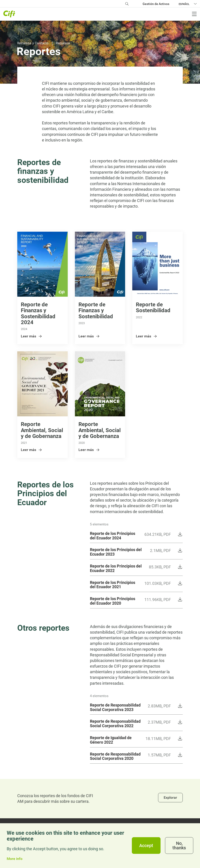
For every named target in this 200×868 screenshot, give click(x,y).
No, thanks (179, 846)
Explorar (170, 797)
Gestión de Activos (156, 4)
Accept (146, 846)
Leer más (32, 336)
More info (15, 859)
